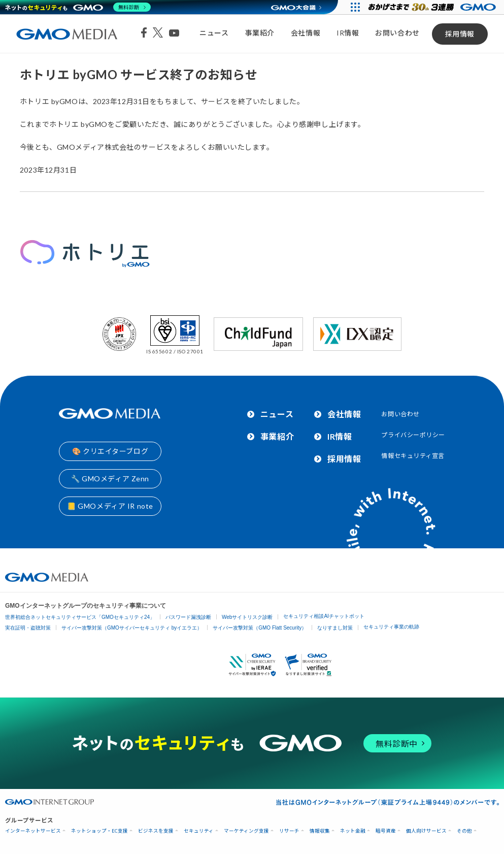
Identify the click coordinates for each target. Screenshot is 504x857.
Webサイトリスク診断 (247, 617)
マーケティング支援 (246, 831)
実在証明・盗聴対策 (28, 628)
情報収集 (320, 831)
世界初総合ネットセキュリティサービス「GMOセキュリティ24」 (80, 617)
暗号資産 (386, 831)
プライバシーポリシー (413, 435)
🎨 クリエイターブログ (110, 451)
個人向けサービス (426, 831)
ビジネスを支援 (156, 831)
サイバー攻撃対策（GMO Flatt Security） (260, 628)
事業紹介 (260, 33)
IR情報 (348, 33)
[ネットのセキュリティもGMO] (78, 7)
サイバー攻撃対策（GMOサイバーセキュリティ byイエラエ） (132, 628)
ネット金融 (353, 831)
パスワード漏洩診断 (188, 617)
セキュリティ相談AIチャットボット (324, 616)
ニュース (214, 33)
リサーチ (289, 831)
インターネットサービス (33, 831)
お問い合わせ (397, 33)
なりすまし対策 (335, 628)
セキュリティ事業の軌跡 (391, 627)
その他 (464, 831)
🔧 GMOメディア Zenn (110, 479)
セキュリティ (199, 831)
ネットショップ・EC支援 (99, 831)
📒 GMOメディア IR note (110, 506)
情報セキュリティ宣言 (413, 456)
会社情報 (306, 33)
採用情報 (460, 34)
